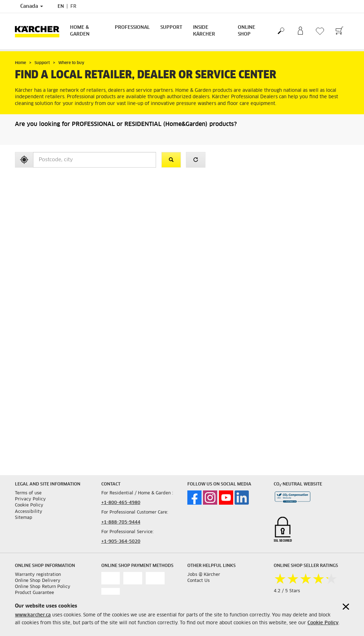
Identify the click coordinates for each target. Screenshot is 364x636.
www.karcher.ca (33, 615)
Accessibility (29, 512)
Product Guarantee (34, 593)
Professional (132, 28)
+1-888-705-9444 (121, 522)
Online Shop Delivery (38, 581)
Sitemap (24, 518)
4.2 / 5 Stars (287, 591)
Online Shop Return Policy (43, 587)
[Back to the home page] (40, 31)
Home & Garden (80, 31)
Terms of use (28, 493)
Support (171, 28)
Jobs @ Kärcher (204, 575)
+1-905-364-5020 (121, 542)
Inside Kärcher (204, 31)
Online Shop (247, 31)
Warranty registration (38, 575)
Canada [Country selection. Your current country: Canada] (32, 6)
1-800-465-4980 (122, 503)
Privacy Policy (30, 499)
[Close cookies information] (346, 607)
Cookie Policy (323, 623)
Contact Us (199, 581)
